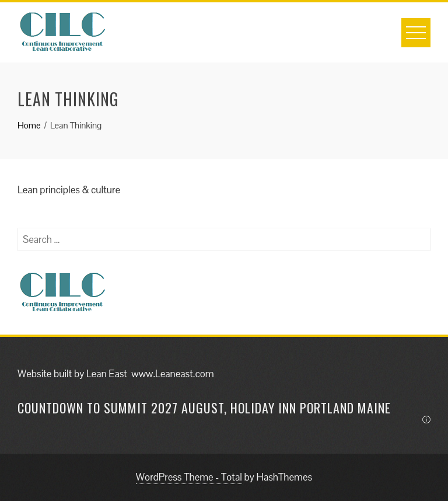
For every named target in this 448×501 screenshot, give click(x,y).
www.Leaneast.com (172, 374)
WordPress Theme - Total (189, 477)
